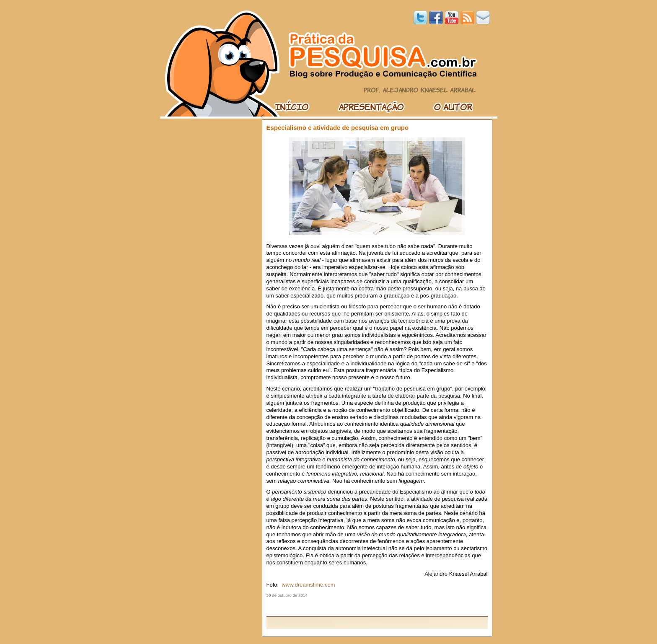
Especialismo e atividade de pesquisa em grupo (338, 128)
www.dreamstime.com (308, 585)
